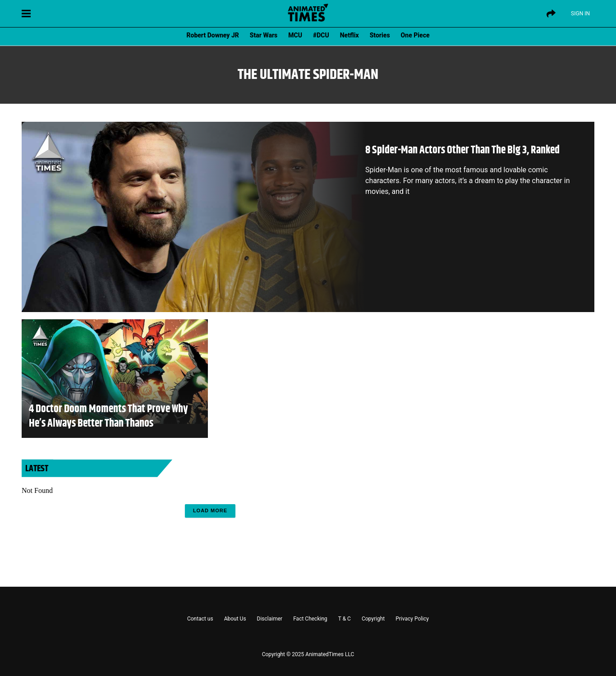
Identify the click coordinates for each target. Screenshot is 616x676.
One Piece (415, 35)
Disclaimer (270, 619)
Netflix (349, 35)
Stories (380, 35)
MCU (295, 35)
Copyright (373, 619)
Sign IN (580, 14)
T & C (345, 619)
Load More (210, 510)
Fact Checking (310, 619)
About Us (235, 619)
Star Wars (264, 35)
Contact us (200, 619)
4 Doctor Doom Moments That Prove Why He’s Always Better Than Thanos (108, 416)
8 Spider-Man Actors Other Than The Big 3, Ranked (462, 150)
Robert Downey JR (212, 35)
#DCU (321, 35)
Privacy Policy (412, 619)
